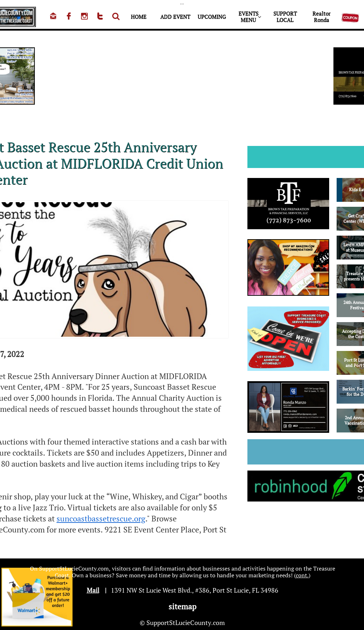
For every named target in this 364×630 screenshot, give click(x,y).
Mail (93, 590)
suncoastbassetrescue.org (101, 518)
